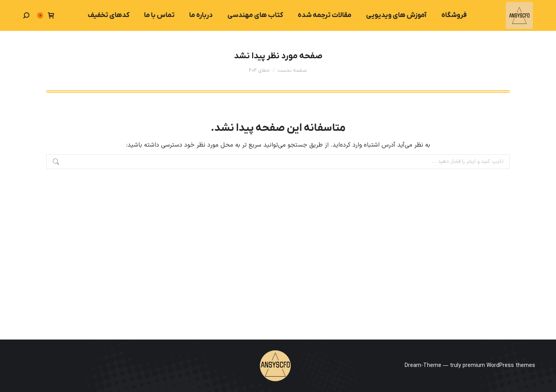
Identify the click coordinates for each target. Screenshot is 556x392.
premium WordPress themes (499, 366)
